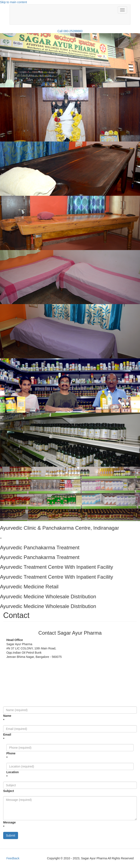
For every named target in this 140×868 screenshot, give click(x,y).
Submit (11, 835)
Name (3, 718)
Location (6, 774)
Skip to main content (13, 2)
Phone (6, 755)
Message (3, 824)
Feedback (13, 858)
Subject (3, 791)
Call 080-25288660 (70, 31)
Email (3, 737)
